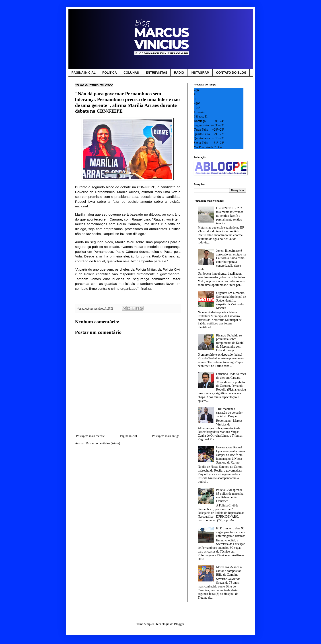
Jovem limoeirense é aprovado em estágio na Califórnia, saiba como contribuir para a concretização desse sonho (222, 260)
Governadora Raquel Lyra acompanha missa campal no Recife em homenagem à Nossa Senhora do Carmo (230, 455)
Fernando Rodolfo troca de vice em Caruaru (231, 376)
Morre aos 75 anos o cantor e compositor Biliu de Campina (229, 571)
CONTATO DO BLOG (231, 73)
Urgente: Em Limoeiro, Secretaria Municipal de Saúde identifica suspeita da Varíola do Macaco (231, 300)
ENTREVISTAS (156, 73)
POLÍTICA (110, 73)
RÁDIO (179, 73)
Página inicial (129, 436)
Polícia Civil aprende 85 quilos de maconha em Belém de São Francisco (230, 495)
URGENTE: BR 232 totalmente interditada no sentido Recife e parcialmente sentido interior (230, 216)
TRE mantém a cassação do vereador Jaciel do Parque (229, 413)
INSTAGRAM (200, 73)
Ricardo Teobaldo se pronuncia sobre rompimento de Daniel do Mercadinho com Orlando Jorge (230, 343)
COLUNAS (131, 73)
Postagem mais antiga (166, 436)
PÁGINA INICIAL (84, 73)
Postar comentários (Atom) (103, 443)
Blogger (179, 624)
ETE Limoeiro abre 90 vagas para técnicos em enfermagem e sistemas (231, 532)
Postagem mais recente (91, 436)
